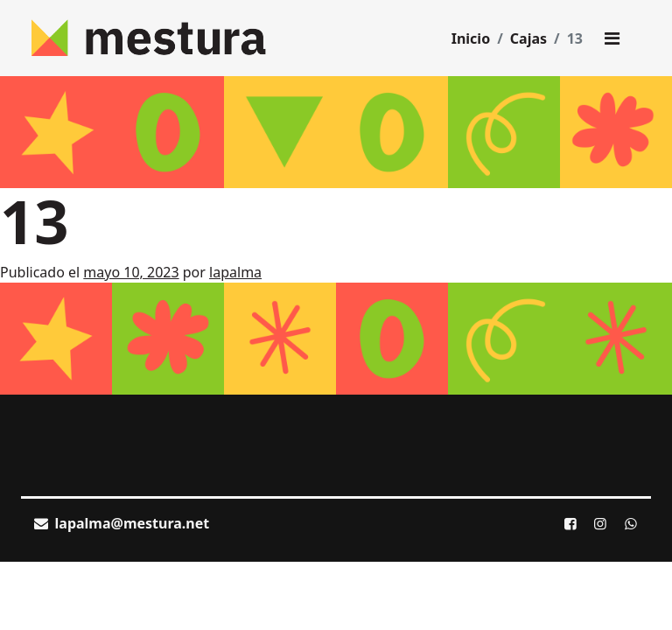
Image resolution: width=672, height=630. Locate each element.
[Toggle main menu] (612, 38)
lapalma (235, 272)
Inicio (471, 38)
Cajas (528, 38)
